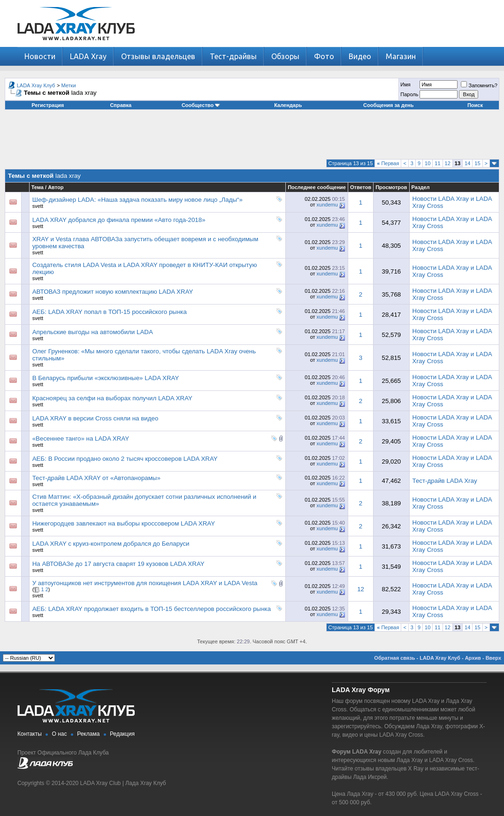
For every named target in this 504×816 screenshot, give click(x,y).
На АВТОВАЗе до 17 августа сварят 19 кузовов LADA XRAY (118, 564)
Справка (121, 105)
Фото (324, 56)
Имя (405, 84)
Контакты (30, 734)
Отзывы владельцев (158, 56)
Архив (473, 658)
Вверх (493, 658)
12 (448, 163)
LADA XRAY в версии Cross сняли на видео (95, 418)
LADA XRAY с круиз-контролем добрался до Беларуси (111, 544)
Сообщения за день (388, 105)
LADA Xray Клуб (36, 85)
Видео (360, 56)
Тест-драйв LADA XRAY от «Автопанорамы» (96, 478)
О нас (60, 734)
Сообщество (201, 105)
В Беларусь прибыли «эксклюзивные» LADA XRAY (106, 378)
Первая (388, 163)
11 (437, 163)
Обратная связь (394, 658)
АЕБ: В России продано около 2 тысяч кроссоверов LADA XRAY (125, 459)
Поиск (475, 105)
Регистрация (48, 105)
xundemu (327, 205)
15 (477, 163)
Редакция (122, 734)
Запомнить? (479, 85)
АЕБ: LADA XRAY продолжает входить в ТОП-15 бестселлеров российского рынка (152, 609)
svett (38, 206)
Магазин (401, 56)
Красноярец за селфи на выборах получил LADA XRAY (112, 398)
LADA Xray (88, 56)
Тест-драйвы (233, 56)
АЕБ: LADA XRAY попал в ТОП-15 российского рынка (110, 312)
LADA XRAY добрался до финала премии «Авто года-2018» (119, 220)
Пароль (409, 94)
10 (428, 163)
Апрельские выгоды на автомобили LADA (93, 332)
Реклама (88, 734)
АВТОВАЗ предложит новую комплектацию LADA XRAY (113, 292)
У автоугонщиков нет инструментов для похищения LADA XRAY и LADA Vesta (145, 583)
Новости (40, 56)
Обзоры (285, 56)
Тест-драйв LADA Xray (445, 481)
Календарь (288, 105)
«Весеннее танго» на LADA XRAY (81, 439)
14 (467, 163)
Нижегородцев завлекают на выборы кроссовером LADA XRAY (124, 523)
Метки (69, 85)
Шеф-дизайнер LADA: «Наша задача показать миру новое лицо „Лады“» (137, 200)
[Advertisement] (252, 138)
